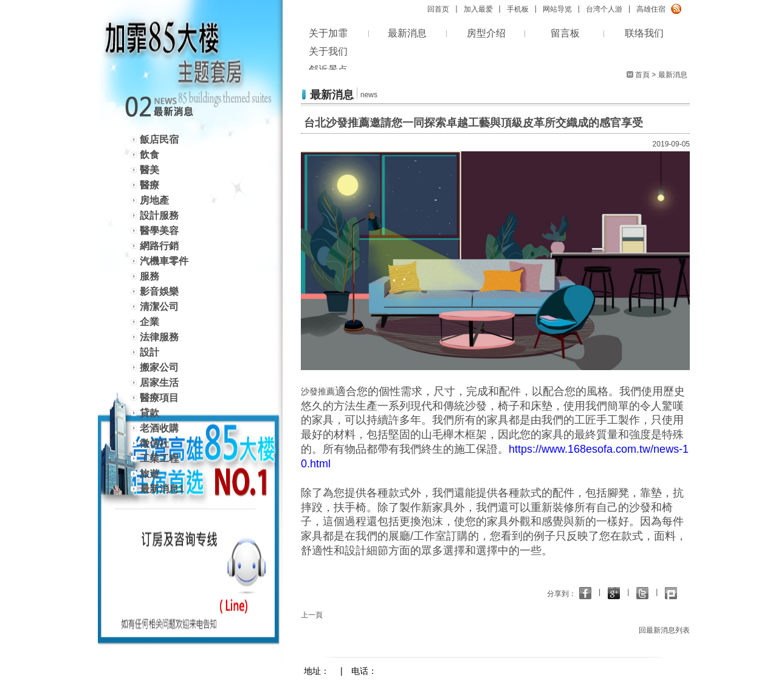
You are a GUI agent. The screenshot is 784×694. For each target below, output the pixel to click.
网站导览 (557, 9)
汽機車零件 (164, 261)
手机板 (518, 9)
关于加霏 (328, 33)
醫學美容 (159, 231)
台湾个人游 (604, 9)
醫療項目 (159, 398)
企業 (150, 322)
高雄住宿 (651, 9)
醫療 (150, 185)
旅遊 (150, 474)
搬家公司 (159, 367)
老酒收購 (159, 428)
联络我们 (644, 33)
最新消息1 (162, 489)
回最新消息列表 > (667, 630)
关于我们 (328, 51)
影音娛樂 (159, 291)
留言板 (565, 33)
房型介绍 (486, 33)
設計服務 (159, 215)
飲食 (150, 155)
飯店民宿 (159, 139)
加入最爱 (478, 9)
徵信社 (154, 443)
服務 (150, 276)
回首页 (438, 9)
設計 (150, 352)
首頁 (642, 75)
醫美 (150, 170)
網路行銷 (159, 246)
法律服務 (159, 337)
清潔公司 (159, 307)
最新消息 (407, 33)
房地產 (154, 200)
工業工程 (159, 459)
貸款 (150, 413)
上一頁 (312, 615)
